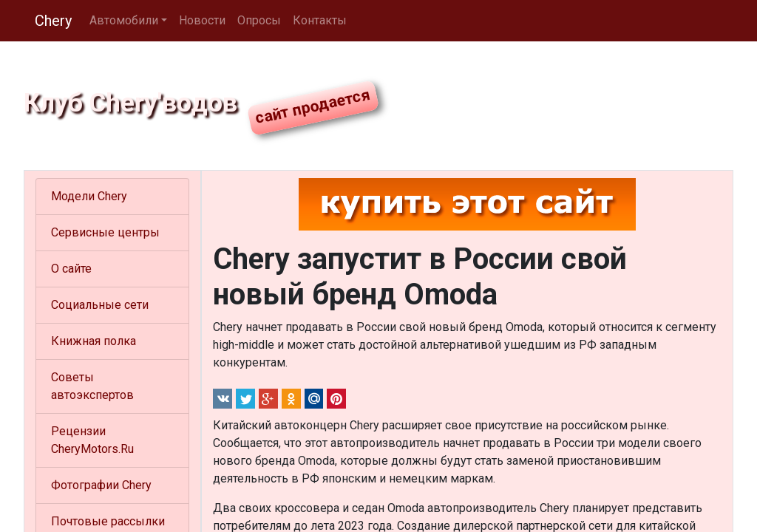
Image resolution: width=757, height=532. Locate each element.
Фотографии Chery (101, 485)
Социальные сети (100, 305)
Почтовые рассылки (108, 521)
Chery (53, 21)
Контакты (320, 20)
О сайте (71, 269)
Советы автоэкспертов (92, 386)
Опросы (259, 20)
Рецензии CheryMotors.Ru (92, 440)
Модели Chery (89, 196)
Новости (202, 20)
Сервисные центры (105, 232)
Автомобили (124, 20)
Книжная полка (94, 341)
